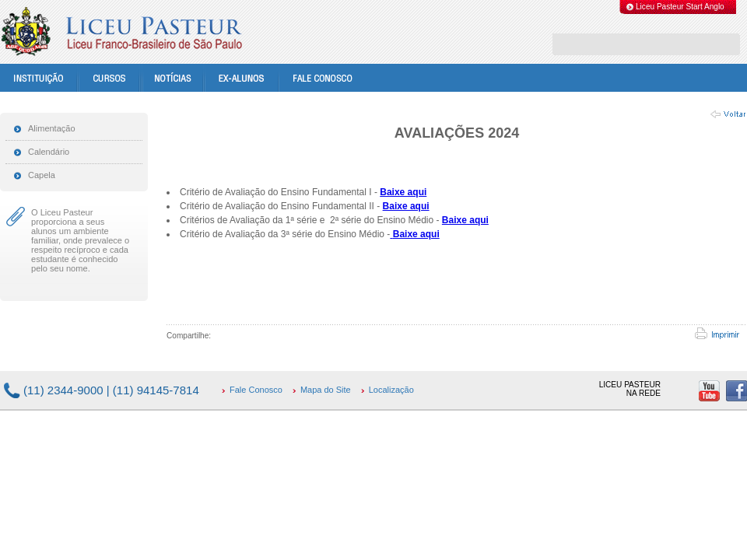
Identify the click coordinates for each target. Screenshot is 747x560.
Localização (391, 390)
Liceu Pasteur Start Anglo (680, 7)
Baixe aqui (403, 192)
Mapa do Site (326, 390)
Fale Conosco (256, 390)
